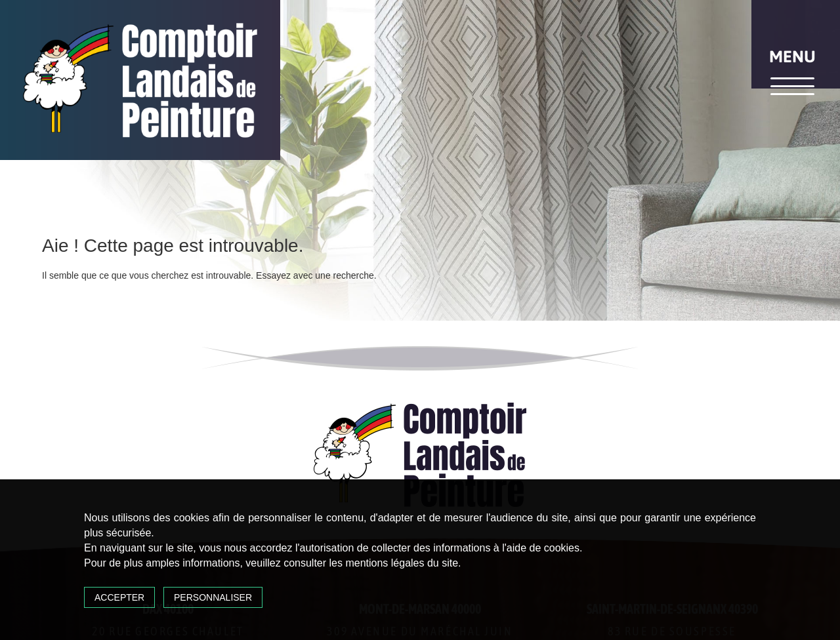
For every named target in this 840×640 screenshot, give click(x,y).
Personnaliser (213, 597)
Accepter (119, 597)
